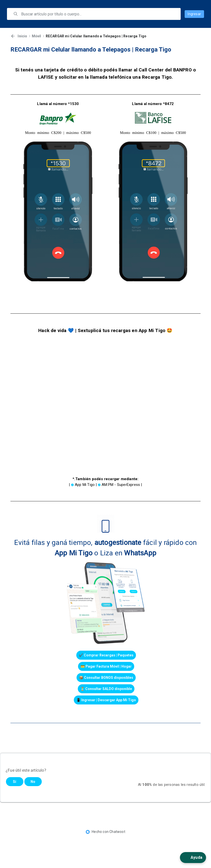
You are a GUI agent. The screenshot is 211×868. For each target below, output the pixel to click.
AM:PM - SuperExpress (121, 485)
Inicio (22, 36)
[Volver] (13, 36)
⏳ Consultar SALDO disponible (106, 689)
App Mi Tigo (85, 485)
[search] (97, 14)
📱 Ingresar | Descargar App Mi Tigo (106, 700)
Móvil (37, 36)
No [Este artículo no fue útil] (33, 782)
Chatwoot (117, 832)
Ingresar (194, 14)
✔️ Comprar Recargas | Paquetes (106, 655)
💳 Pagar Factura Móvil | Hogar (106, 666)
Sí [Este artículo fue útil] (15, 782)
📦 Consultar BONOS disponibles (106, 678)
